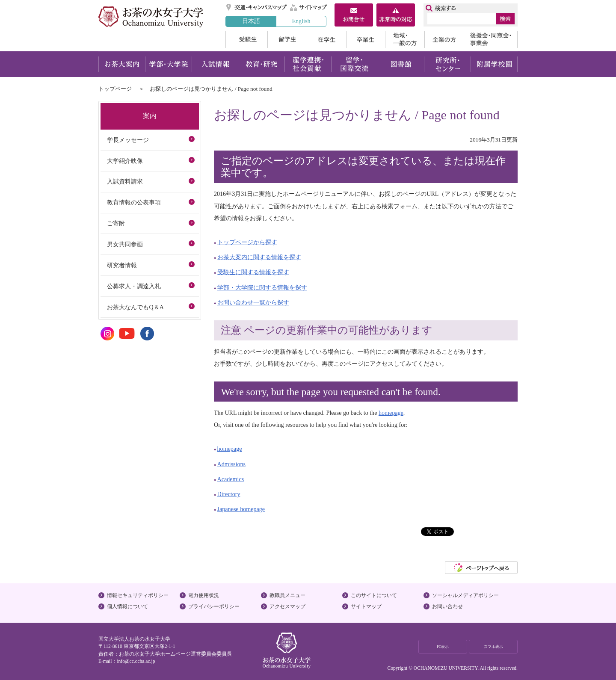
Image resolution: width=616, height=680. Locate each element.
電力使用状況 (204, 595)
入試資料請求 (125, 181)
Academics (231, 479)
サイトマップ (309, 7)
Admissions (232, 464)
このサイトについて (374, 595)
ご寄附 (116, 223)
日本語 (251, 21)
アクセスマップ (287, 606)
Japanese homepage (241, 509)
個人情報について (127, 606)
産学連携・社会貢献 (308, 64)
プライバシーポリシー (214, 606)
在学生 (326, 39)
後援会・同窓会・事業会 (491, 39)
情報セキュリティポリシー (138, 595)
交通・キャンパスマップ (257, 7)
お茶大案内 (122, 64)
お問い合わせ (447, 606)
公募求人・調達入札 (134, 286)
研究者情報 (122, 265)
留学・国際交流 (354, 64)
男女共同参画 (125, 244)
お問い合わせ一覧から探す (253, 302)
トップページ (115, 89)
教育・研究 (261, 64)
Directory (229, 494)
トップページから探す (247, 242)
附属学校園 (494, 64)
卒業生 (366, 39)
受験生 (246, 39)
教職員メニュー (287, 595)
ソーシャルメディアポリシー (465, 595)
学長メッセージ (128, 140)
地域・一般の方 (405, 39)
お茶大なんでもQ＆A (135, 307)
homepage (391, 413)
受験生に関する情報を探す (253, 272)
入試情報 (215, 64)
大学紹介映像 (125, 161)
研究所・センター (448, 64)
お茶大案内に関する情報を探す (259, 257)
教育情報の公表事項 (134, 202)
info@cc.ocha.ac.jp (136, 661)
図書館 (401, 64)
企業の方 (444, 39)
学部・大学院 (168, 64)
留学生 (287, 39)
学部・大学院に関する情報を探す (262, 287)
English (301, 21)
